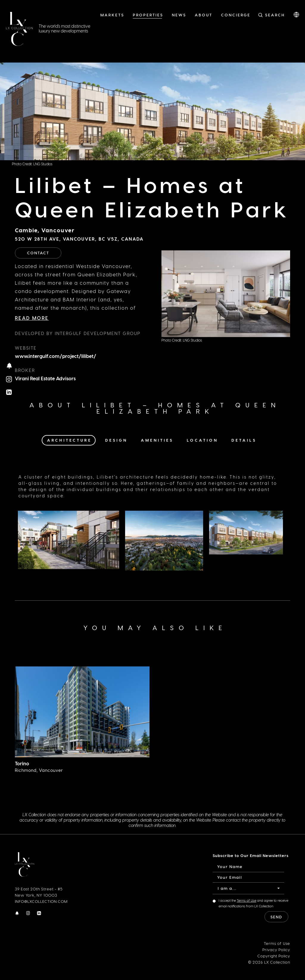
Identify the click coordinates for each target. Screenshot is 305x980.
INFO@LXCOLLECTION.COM (41, 901)
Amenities (157, 440)
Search (275, 15)
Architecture (69, 440)
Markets (112, 15)
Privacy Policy (276, 949)
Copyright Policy (274, 956)
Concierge (236, 15)
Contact (38, 253)
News (179, 15)
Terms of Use (246, 900)
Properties (148, 15)
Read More (32, 318)
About (204, 15)
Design (116, 440)
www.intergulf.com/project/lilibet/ (56, 356)
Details (244, 440)
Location (202, 440)
